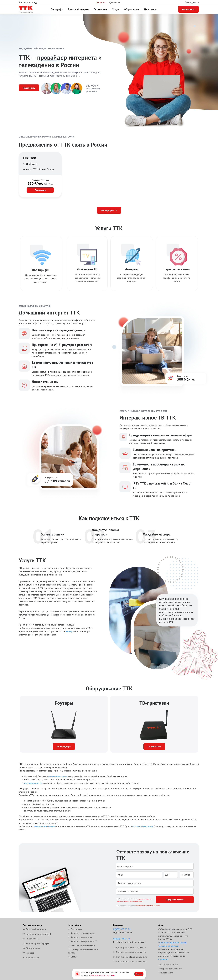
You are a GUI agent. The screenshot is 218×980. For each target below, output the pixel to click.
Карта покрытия (31, 957)
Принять (139, 974)
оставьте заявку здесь (143, 826)
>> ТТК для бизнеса (168, 965)
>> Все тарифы (75, 929)
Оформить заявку (175, 900)
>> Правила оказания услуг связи (130, 952)
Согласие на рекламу (169, 946)
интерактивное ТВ (33, 783)
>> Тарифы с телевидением (81, 933)
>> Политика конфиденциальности (130, 957)
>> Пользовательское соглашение (130, 962)
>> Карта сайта (166, 973)
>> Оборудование (32, 948)
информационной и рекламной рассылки (147, 905)
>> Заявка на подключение (81, 945)
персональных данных (145, 899)
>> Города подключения (170, 969)
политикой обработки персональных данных (130, 901)
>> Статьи (73, 957)
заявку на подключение (44, 826)
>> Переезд (29, 953)
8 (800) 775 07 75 (122, 939)
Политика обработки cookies (173, 942)
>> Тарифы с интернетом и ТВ (83, 941)
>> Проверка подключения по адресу (83, 951)
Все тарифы (57, 9)
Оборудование (132, 9)
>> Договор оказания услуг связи (130, 947)
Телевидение (101, 9)
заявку (69, 631)
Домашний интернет (79, 9)
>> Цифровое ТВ (31, 939)
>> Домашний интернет (34, 929)
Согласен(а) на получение (139, 905)
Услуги (116, 9)
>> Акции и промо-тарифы (36, 943)
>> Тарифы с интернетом (80, 937)
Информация (151, 9)
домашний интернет (57, 776)
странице (163, 959)
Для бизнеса (115, 3)
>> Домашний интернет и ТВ (37, 934)
